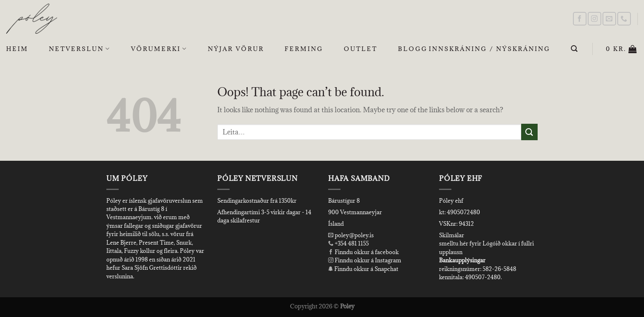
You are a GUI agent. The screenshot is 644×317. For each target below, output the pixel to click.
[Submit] (529, 132)
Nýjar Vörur (236, 49)
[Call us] (624, 19)
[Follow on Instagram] (595, 19)
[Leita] (575, 49)
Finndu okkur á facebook (363, 252)
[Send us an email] (609, 19)
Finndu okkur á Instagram (365, 260)
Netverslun (80, 49)
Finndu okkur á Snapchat (363, 269)
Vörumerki (159, 49)
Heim (17, 49)
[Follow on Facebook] (580, 19)
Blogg (413, 49)
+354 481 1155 (351, 243)
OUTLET (361, 49)
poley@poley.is (351, 235)
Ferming (304, 49)
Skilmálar (452, 235)
